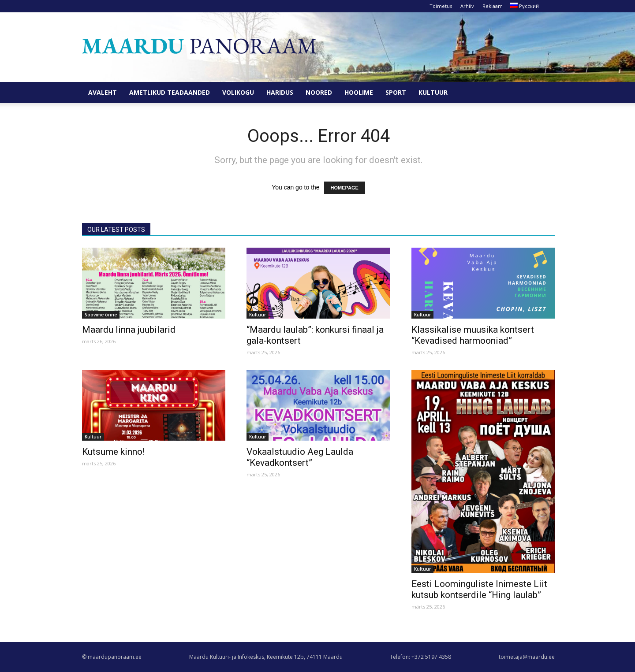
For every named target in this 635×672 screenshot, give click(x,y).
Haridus (280, 92)
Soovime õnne (101, 315)
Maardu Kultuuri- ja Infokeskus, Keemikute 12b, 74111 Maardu (266, 657)
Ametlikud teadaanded (170, 92)
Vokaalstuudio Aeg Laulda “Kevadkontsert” (300, 457)
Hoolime (359, 92)
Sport (396, 92)
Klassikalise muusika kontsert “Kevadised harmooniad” (473, 335)
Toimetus (441, 6)
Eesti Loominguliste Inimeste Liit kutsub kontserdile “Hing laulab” (479, 589)
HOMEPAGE (345, 188)
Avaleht (103, 92)
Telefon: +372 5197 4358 (420, 657)
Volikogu (238, 92)
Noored (319, 92)
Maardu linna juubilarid (129, 330)
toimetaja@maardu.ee (527, 657)
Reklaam (493, 6)
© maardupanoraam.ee (112, 657)
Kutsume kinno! (113, 452)
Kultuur (433, 92)
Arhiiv (467, 6)
